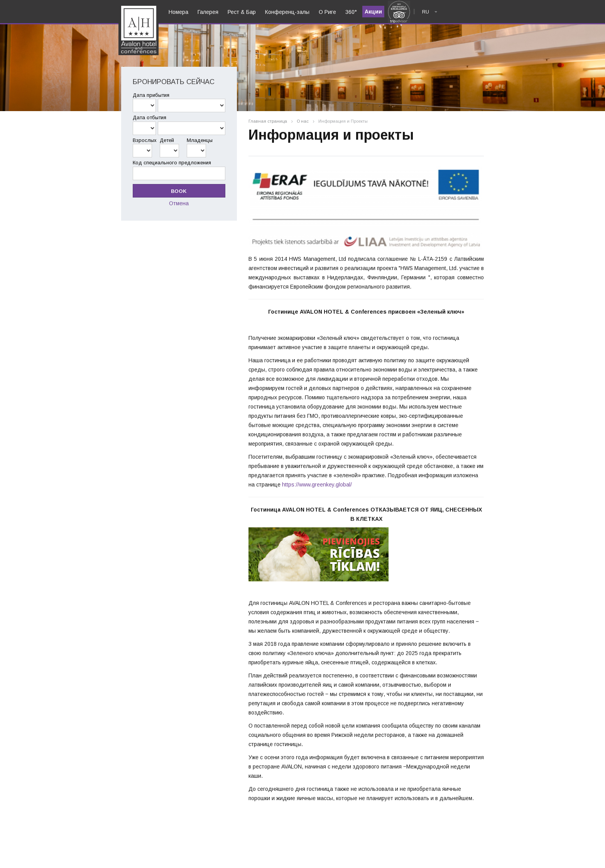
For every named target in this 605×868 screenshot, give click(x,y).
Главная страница (268, 121)
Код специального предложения (172, 163)
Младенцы (200, 140)
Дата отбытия (150, 117)
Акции (373, 12)
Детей (167, 140)
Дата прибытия (151, 95)
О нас (303, 121)
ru (426, 12)
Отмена (179, 203)
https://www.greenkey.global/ (317, 485)
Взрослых (145, 140)
